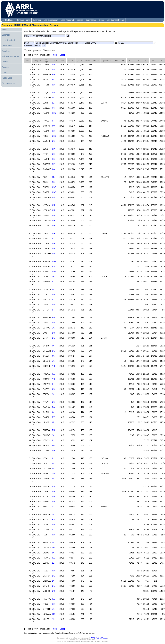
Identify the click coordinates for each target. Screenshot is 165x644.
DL (53, 98)
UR (54, 70)
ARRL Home (8, 20)
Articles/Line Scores (11, 56)
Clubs (101, 20)
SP (53, 75)
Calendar (37, 20)
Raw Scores (7, 46)
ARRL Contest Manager (99, 638)
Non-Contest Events (115, 20)
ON (54, 356)
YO (54, 366)
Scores (80, 20)
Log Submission (51, 20)
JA (53, 328)
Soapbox (6, 51)
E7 (53, 310)
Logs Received (67, 20)
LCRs (4, 73)
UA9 (54, 113)
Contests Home (23, 20)
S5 (53, 80)
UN (54, 197)
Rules (4, 30)
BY (53, 417)
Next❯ (56, 55)
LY (53, 553)
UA (53, 65)
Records (5, 67)
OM (54, 169)
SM (54, 318)
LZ (53, 103)
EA (53, 266)
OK (54, 126)
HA (53, 159)
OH (54, 346)
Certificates (91, 20)
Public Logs (7, 78)
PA (53, 374)
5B (53, 177)
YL (53, 619)
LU (53, 614)
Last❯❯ (63, 55)
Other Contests (8, 83)
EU (53, 333)
